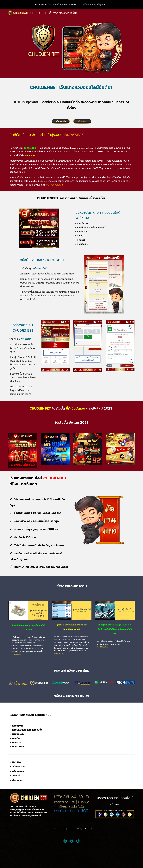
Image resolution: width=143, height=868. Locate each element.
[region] (71, 4)
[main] (72, 87)
